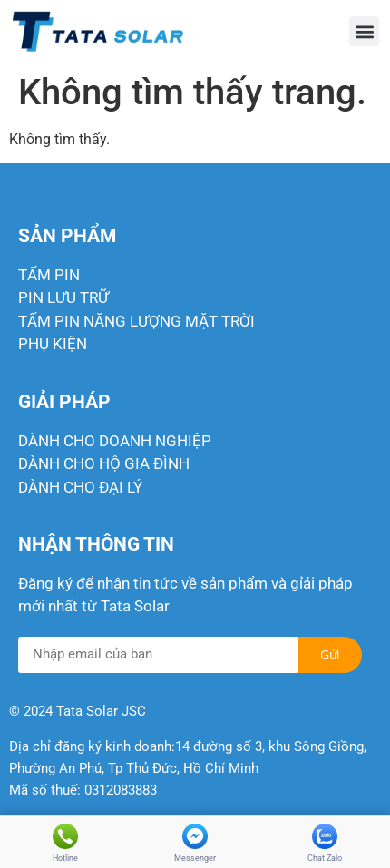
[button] (364, 31)
